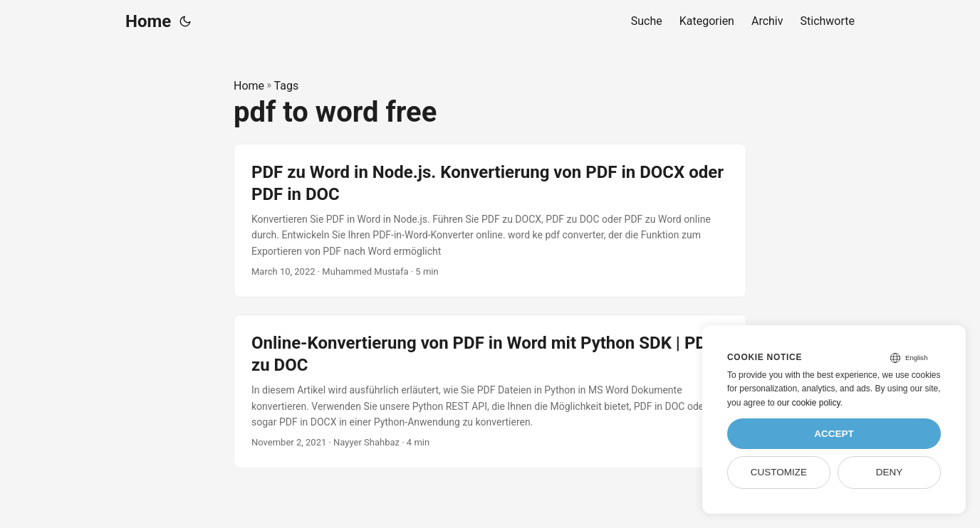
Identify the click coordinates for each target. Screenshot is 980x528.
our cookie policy (809, 403)
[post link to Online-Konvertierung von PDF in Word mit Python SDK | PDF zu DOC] (490, 391)
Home (148, 21)
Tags (287, 86)
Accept (834, 434)
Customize (779, 472)
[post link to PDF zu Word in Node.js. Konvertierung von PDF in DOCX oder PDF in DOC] (490, 221)
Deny (890, 472)
